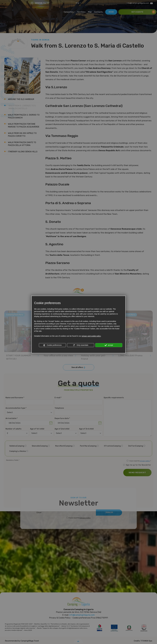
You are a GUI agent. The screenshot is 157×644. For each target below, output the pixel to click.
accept (109, 345)
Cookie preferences (52, 345)
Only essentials (81, 345)
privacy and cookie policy (91, 336)
